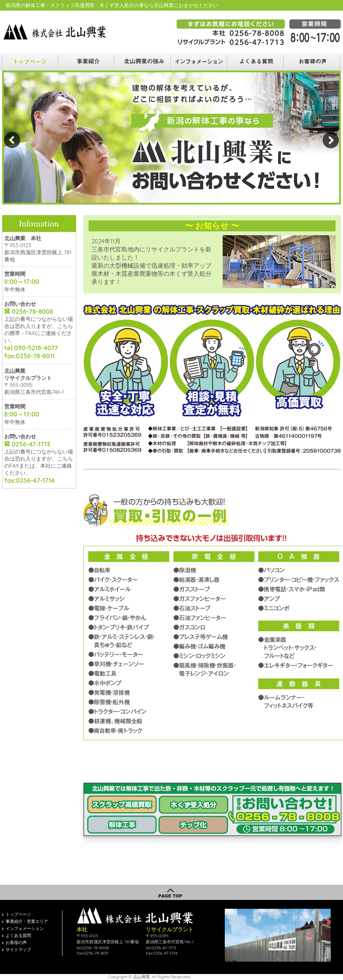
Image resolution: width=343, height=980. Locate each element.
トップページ (18, 914)
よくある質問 (256, 62)
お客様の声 (313, 62)
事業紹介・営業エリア (27, 921)
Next (331, 140)
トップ (30, 62)
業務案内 (87, 62)
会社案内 (200, 62)
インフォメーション (25, 928)
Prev (12, 140)
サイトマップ (18, 949)
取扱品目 (143, 62)
